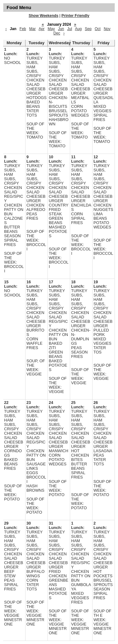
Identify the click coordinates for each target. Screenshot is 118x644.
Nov (107, 29)
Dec (57, 33)
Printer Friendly (75, 16)
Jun (61, 29)
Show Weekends (43, 16)
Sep (88, 29)
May (51, 29)
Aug (78, 29)
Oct (98, 29)
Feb (23, 29)
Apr (42, 29)
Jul (70, 29)
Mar (33, 29)
